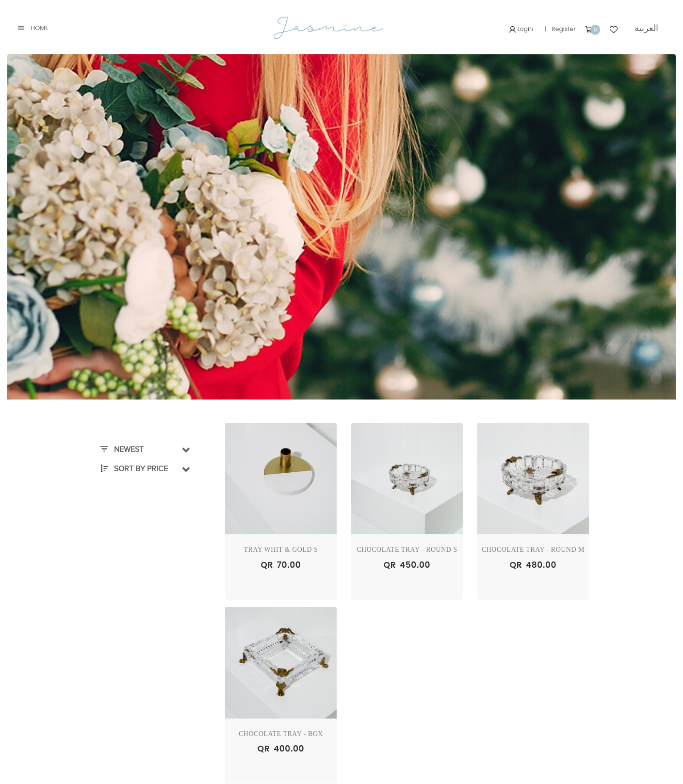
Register (562, 29)
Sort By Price (134, 469)
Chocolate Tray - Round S (407, 550)
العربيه (646, 28)
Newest (122, 450)
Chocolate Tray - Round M (533, 550)
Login (519, 29)
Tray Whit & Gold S (281, 550)
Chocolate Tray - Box (281, 734)
